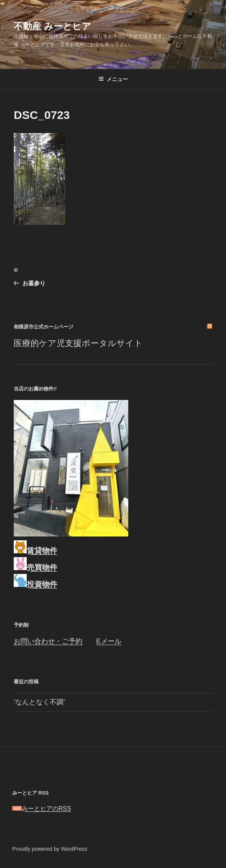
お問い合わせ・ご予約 (48, 641)
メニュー (113, 79)
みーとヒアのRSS (42, 809)
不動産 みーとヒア (52, 26)
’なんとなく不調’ (39, 702)
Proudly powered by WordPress (50, 849)
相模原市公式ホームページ (44, 327)
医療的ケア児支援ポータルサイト (78, 343)
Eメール (109, 641)
